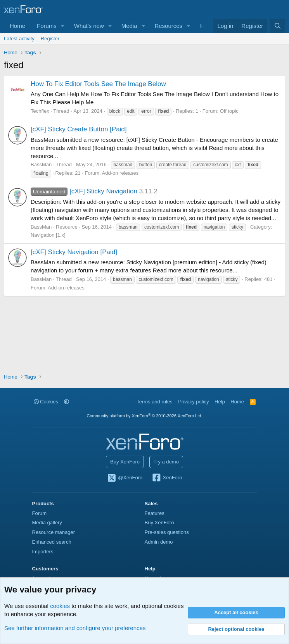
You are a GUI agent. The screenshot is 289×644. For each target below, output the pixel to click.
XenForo (167, 478)
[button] (63, 26)
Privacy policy (193, 402)
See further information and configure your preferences (75, 628)
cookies (60, 606)
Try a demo (166, 462)
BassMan (41, 164)
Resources (168, 26)
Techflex (40, 111)
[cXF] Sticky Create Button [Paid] (79, 129)
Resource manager (54, 532)
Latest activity (19, 39)
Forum (40, 513)
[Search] (278, 26)
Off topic (229, 111)
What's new (89, 26)
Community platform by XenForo (145, 416)
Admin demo (159, 542)
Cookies (46, 402)
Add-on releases (120, 173)
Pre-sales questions (167, 532)
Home (17, 26)
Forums (47, 26)
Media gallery (47, 523)
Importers (43, 552)
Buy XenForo (125, 462)
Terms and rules (154, 402)
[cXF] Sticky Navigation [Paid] (74, 252)
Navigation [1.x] (48, 235)
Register (50, 39)
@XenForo (125, 478)
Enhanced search (52, 542)
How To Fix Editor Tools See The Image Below (98, 84)
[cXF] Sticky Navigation (84, 191)
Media (129, 26)
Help (220, 402)
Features (155, 513)
